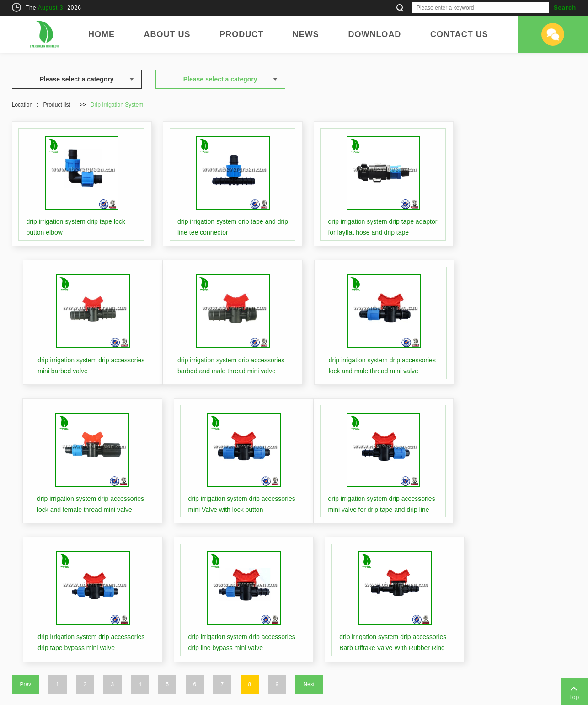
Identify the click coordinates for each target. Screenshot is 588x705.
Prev (25, 531)
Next (309, 531)
